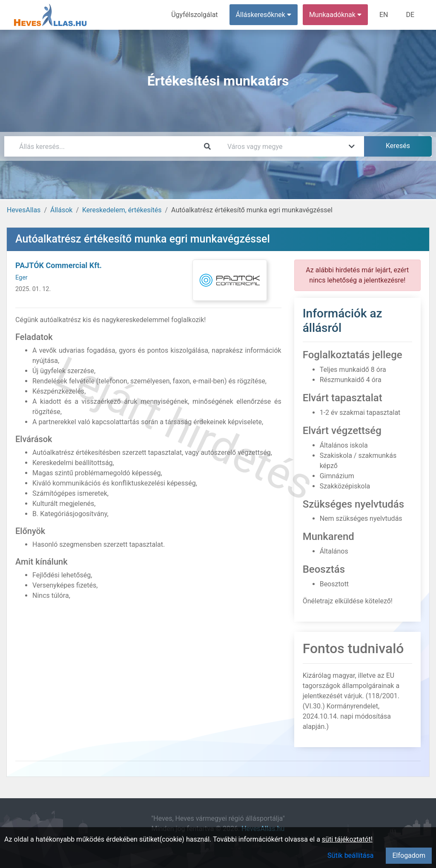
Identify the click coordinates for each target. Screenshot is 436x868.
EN (384, 15)
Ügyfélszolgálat (194, 15)
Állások (61, 210)
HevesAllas (24, 210)
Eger (22, 278)
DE (410, 15)
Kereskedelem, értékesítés (122, 210)
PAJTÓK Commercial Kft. (59, 265)
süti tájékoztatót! (347, 839)
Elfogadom (409, 855)
